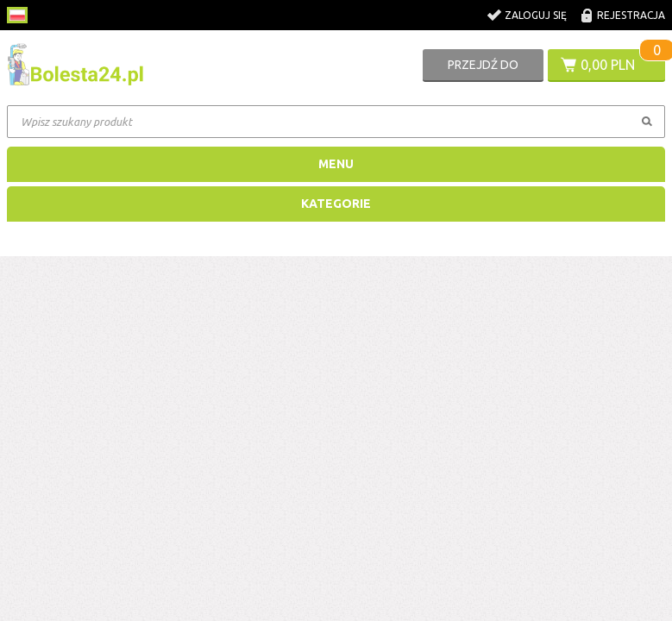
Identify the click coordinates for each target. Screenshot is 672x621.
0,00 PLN (608, 65)
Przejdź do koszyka (483, 70)
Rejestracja (631, 15)
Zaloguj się (536, 15)
